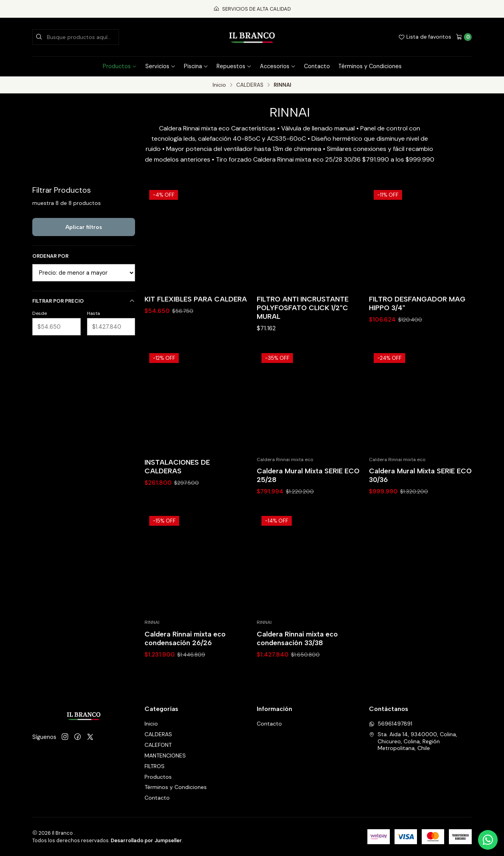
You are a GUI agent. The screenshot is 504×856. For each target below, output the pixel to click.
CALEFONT (158, 745)
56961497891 (391, 724)
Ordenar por (50, 256)
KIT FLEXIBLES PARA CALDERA (196, 299)
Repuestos (234, 66)
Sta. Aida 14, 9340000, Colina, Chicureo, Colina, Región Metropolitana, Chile (413, 741)
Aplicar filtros (84, 227)
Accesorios (278, 66)
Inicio (219, 85)
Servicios (160, 66)
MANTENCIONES (165, 756)
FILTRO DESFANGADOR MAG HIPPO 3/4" (417, 303)
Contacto (317, 66)
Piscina (196, 66)
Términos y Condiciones (370, 66)
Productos (120, 66)
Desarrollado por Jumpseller (146, 840)
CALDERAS (250, 85)
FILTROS (155, 766)
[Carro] (464, 37)
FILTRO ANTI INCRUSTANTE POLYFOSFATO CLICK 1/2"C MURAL (303, 308)
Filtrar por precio (84, 301)
